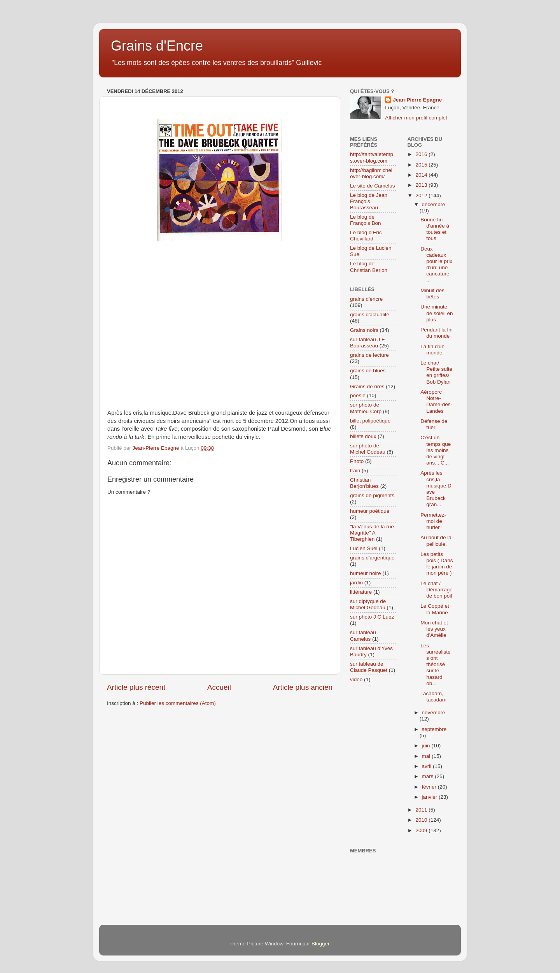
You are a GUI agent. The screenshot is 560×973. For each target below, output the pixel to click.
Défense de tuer (434, 424)
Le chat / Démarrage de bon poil (437, 590)
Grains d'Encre (157, 46)
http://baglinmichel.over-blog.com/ (372, 173)
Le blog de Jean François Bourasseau (369, 201)
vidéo (356, 679)
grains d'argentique (372, 558)
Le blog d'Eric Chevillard (366, 236)
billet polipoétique (370, 421)
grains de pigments (372, 495)
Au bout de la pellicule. (436, 541)
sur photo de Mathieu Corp (366, 408)
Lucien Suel (364, 548)
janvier (430, 797)
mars (429, 776)
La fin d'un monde (432, 350)
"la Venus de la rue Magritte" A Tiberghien (372, 533)
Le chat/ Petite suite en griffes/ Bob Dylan (436, 372)
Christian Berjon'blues (364, 483)
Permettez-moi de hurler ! (433, 521)
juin (427, 746)
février (430, 787)
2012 (422, 195)
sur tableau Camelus (363, 636)
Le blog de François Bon (366, 220)
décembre (434, 204)
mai (427, 756)
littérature (361, 592)
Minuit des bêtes (432, 294)
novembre (434, 713)
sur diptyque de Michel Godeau (368, 604)
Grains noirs (364, 330)
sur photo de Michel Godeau (368, 449)
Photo (357, 461)
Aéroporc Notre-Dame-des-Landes (436, 401)
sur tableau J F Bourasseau (367, 343)
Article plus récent (136, 687)
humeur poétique (370, 511)
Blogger (320, 944)
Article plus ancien (303, 687)
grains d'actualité (370, 315)
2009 (422, 830)
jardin (356, 583)
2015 (422, 165)
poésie (358, 395)
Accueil (219, 687)
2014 (422, 175)
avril (428, 766)
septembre (434, 729)
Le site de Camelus (373, 186)
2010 (422, 820)
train (355, 471)
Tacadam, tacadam (433, 697)
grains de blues (368, 371)
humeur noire (366, 573)
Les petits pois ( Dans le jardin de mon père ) (437, 564)
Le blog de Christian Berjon (369, 267)
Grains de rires (367, 387)
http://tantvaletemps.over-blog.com (372, 157)
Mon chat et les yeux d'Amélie (434, 629)
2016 (422, 154)
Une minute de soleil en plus (437, 313)
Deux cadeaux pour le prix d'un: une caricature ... (436, 265)
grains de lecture (369, 355)
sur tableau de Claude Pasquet (369, 667)
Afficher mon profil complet (416, 118)
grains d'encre (366, 299)
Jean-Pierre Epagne (417, 100)
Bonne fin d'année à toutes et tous (435, 229)
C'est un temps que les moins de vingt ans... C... (436, 450)
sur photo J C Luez (372, 617)
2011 (422, 810)
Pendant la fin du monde (437, 333)
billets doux (363, 436)
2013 (422, 185)
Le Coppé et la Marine (435, 609)
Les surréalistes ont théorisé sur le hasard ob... (435, 664)
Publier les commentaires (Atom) (178, 703)
